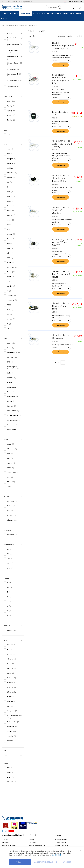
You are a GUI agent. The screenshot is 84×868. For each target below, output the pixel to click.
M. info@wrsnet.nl (61, 840)
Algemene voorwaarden (37, 845)
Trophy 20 (13, 300)
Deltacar (12, 668)
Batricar (12, 645)
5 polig (12, 120)
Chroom (13, 449)
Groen (12, 463)
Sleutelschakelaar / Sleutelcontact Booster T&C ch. (61, 178)
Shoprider (13, 727)
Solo (11, 281)
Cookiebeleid (56, 855)
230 (10, 559)
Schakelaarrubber (15, 81)
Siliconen (13, 520)
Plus (11, 258)
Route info (6, 842)
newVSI (12, 244)
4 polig (12, 115)
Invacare (12, 378)
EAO (11, 362)
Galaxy (12, 215)
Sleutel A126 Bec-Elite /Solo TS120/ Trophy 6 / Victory (62, 144)
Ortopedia (13, 711)
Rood (11, 468)
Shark (11, 277)
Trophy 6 (13, 295)
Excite (11, 211)
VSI (10, 314)
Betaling (31, 840)
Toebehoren (14, 87)
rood (11, 768)
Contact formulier (62, 845)
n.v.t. (11, 568)
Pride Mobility (14, 411)
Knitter (12, 382)
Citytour (12, 659)
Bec (11, 650)
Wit (11, 477)
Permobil (12, 406)
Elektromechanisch (21, 26)
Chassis (12, 630)
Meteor (12, 234)
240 (11, 563)
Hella (11, 373)
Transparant (14, 472)
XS (10, 329)
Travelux (12, 736)
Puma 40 (13, 267)
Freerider (12, 683)
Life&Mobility (14, 387)
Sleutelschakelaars (15, 39)
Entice (11, 206)
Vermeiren (13, 425)
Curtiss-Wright (15, 352)
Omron (12, 401)
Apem (12, 343)
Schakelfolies (14, 69)
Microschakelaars (15, 64)
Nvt (11, 511)
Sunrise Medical (15, 415)
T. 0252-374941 (61, 842)
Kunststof (13, 501)
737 (11, 149)
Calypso (12, 159)
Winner (12, 319)
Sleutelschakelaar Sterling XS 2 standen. (61, 210)
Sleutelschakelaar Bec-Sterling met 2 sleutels (61, 274)
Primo (11, 262)
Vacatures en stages (9, 845)
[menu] (42, 16)
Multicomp (13, 397)
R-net (12, 272)
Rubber (12, 515)
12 (10, 597)
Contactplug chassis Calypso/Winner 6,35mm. (62, 242)
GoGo (11, 220)
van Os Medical (14, 420)
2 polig (12, 106)
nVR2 (11, 248)
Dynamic (13, 357)
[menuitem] (4, 13)
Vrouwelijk (13, 535)
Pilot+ (11, 253)
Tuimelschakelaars (14, 52)
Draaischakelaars (15, 45)
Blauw (11, 444)
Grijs (11, 458)
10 (10, 587)
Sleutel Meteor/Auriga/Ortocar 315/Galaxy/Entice (63, 46)
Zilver (12, 482)
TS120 (11, 305)
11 (10, 592)
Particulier (72, 2)
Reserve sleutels (14, 75)
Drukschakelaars (14, 58)
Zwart (12, 487)
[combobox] (53, 8)
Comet (12, 178)
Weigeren (67, 862)
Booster (12, 654)
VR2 (11, 310)
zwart (11, 777)
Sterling (12, 286)
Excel (11, 673)
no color (12, 782)
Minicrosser (13, 701)
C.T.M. (11, 348)
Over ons (5, 840)
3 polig (12, 111)
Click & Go (13, 173)
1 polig (12, 101)
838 (10, 154)
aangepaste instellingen (46, 862)
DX (10, 182)
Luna (11, 225)
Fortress (12, 678)
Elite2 (11, 201)
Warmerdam (14, 430)
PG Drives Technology (15, 717)
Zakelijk (80, 2)
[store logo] (12, 7)
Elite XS (12, 196)
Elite (11, 192)
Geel (11, 454)
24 (10, 554)
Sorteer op (61, 36)
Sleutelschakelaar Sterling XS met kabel (61, 306)
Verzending (33, 842)
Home (3, 26)
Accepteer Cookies (20, 862)
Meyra (12, 392)
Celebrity (12, 168)
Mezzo (11, 239)
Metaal (12, 506)
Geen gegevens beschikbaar (15, 368)
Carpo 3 (12, 163)
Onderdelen (10, 26)
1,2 (10, 549)
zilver (11, 772)
